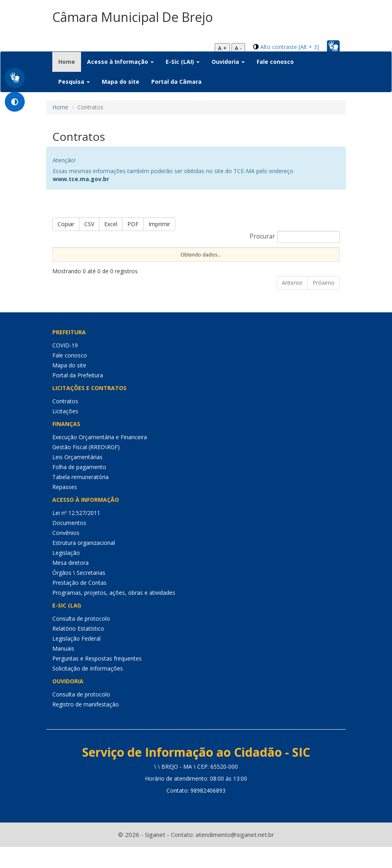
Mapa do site (121, 82)
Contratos (65, 422)
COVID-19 (65, 366)
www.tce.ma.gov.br (81, 179)
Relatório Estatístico (78, 649)
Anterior (292, 303)
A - (238, 48)
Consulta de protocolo (81, 639)
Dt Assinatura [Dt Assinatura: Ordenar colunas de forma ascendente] (161, 258)
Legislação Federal (76, 659)
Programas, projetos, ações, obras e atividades (114, 613)
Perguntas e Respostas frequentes (97, 679)
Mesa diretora (70, 583)
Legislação (66, 573)
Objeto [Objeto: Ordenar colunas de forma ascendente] (202, 261)
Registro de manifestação (86, 725)
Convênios (66, 553)
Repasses (65, 508)
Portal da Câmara (176, 82)
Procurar (295, 237)
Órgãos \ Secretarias (79, 593)
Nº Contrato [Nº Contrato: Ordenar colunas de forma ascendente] (118, 258)
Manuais (63, 669)
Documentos (69, 543)
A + (222, 48)
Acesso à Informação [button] (120, 62)
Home (70, 61)
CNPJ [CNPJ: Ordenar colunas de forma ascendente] (272, 261)
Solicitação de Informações (88, 689)
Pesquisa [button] (74, 82)
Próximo (324, 303)
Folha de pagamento (79, 488)
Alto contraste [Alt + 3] (290, 47)
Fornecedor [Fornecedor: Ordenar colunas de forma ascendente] (310, 261)
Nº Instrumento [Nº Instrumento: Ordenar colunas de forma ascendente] (72, 258)
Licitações (65, 432)
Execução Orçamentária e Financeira (100, 458)
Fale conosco (275, 62)
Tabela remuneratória (80, 498)
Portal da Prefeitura (78, 396)
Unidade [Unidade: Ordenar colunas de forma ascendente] (239, 261)
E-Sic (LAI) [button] (183, 62)
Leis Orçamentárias (77, 478)
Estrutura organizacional (84, 563)
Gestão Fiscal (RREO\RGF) (86, 468)
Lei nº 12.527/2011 (76, 534)
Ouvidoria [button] (228, 62)
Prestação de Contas (79, 603)
